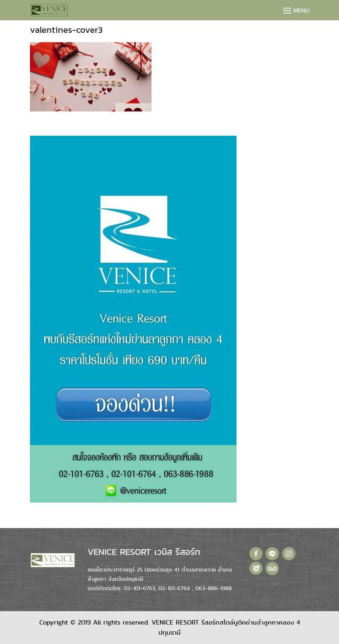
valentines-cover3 (66, 30)
